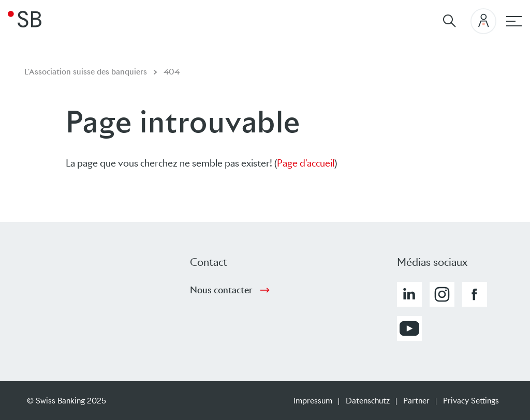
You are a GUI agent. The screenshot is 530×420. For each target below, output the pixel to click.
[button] (409, 294)
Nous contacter (221, 290)
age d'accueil (308, 163)
